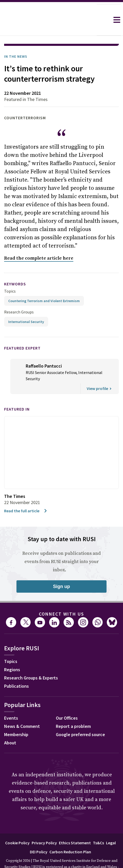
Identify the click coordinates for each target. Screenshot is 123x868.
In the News (16, 42)
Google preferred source (80, 720)
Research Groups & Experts (31, 663)
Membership (16, 720)
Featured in (17, 395)
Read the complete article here (39, 244)
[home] (48, 20)
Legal (111, 828)
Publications (16, 672)
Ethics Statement (75, 828)
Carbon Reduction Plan (70, 837)
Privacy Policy (44, 828)
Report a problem (73, 712)
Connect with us (61, 599)
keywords (15, 269)
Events (11, 704)
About (10, 728)
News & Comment (22, 712)
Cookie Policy (17, 828)
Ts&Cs (98, 828)
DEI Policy (39, 837)
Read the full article (26, 496)
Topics (10, 277)
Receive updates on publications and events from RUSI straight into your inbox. (61, 547)
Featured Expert (22, 334)
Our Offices (67, 704)
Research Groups (19, 297)
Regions (12, 655)
